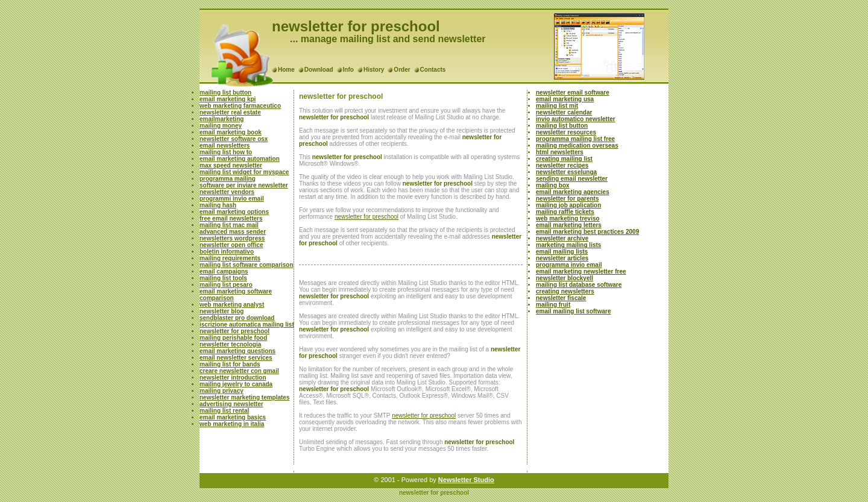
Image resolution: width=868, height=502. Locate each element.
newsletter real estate (230, 112)
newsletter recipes (562, 165)
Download (319, 70)
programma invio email (569, 265)
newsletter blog (222, 311)
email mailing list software (573, 311)
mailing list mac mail (229, 225)
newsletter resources (566, 132)
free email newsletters (231, 218)
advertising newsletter (231, 404)
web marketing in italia (232, 424)
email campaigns (224, 271)
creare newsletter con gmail (239, 371)
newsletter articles (562, 258)
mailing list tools (223, 278)
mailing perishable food (233, 338)
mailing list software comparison (247, 265)
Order (402, 70)
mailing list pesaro (226, 285)
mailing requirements (230, 258)
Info (348, 70)
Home (286, 70)
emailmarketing (222, 119)
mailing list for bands (230, 364)
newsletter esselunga (566, 172)
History (374, 70)
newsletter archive (562, 238)
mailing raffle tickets (565, 212)
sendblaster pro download (237, 318)
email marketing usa (565, 99)
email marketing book (231, 132)
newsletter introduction (233, 378)
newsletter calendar (564, 112)
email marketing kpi (228, 99)
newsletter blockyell (565, 278)
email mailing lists (562, 252)
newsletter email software (573, 93)
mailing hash (218, 205)
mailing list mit (557, 106)
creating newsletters (565, 291)
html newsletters (560, 152)
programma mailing (228, 179)
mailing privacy (222, 391)
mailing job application (568, 205)
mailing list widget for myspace (244, 172)
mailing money (221, 126)
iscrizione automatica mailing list (247, 325)
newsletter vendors (227, 192)
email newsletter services (236, 358)
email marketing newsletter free (581, 271)
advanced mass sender (233, 232)
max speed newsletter (231, 165)
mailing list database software (579, 285)
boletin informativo (227, 252)
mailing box (553, 185)
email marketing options (234, 212)
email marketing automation (240, 159)
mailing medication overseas (577, 146)
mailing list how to (226, 152)
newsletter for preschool (234, 331)
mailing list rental (224, 411)
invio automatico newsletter (576, 119)
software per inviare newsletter (244, 185)
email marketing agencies (573, 192)
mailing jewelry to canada (236, 384)
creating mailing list (564, 159)
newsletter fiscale (561, 298)
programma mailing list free (575, 139)
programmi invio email (232, 199)
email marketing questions (237, 351)
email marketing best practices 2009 (587, 232)
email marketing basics (233, 417)
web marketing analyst (232, 305)
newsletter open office (231, 245)
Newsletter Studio (466, 480)
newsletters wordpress (232, 238)
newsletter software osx (234, 139)
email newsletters (225, 146)
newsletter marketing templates (245, 397)
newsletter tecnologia (230, 344)
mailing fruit (553, 305)
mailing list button (225, 93)
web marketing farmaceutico (240, 106)
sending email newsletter (572, 179)
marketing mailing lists (568, 245)
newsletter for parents (567, 199)
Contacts (433, 70)
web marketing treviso (568, 218)
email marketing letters (569, 225)
